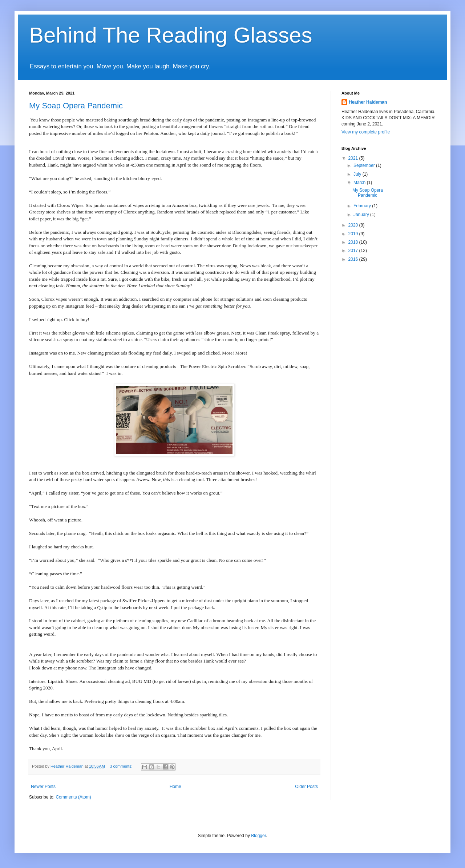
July (358, 174)
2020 (354, 225)
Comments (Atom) (73, 797)
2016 (354, 259)
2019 (354, 234)
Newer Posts (43, 787)
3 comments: (122, 766)
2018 (354, 242)
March (360, 183)
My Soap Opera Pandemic (76, 106)
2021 (354, 158)
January (362, 215)
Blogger (258, 836)
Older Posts (306, 787)
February (363, 206)
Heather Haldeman (368, 102)
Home (175, 787)
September (365, 165)
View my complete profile (366, 132)
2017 (354, 251)
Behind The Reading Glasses (171, 35)
